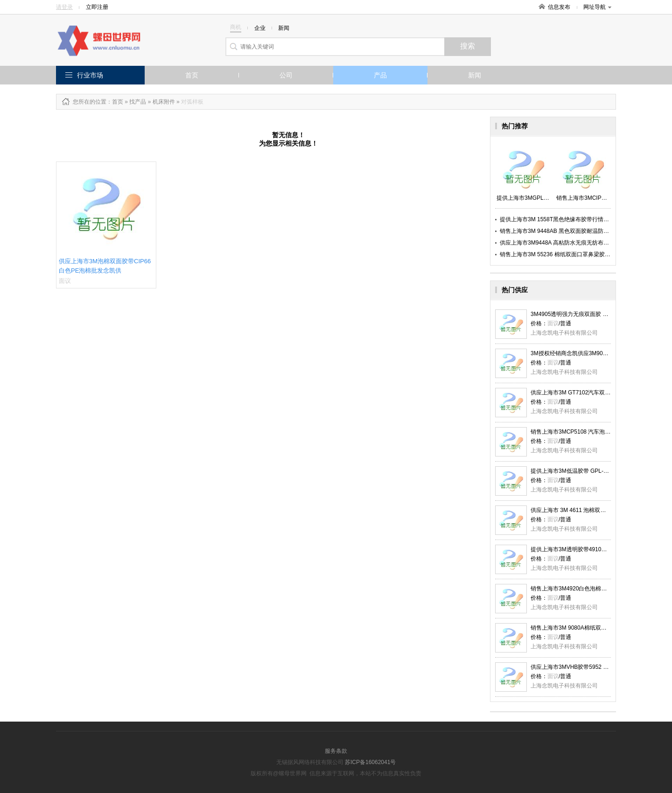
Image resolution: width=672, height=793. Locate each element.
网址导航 (597, 7)
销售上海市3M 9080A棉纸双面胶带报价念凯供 (588, 628)
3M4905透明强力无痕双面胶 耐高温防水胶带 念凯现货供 (601, 314)
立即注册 (97, 7)
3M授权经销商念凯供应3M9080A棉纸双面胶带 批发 (595, 353)
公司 (286, 75)
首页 (192, 75)
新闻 (475, 75)
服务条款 (336, 751)
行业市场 (90, 75)
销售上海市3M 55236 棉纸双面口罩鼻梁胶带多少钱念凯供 (572, 254)
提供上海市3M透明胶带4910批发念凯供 (580, 549)
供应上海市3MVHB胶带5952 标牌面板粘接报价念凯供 (598, 667)
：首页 (115, 102)
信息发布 (559, 7)
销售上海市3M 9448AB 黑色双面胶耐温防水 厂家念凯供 (569, 231)
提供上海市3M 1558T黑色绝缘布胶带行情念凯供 (560, 219)
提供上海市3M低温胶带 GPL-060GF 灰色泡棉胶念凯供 (599, 471)
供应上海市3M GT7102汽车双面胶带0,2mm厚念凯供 (596, 393)
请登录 (64, 7)
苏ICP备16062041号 (370, 762)
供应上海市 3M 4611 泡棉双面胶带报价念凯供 (588, 510)
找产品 (138, 102)
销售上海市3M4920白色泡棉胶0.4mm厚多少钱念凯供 (597, 589)
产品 (380, 75)
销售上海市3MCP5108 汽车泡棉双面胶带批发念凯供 (596, 432)
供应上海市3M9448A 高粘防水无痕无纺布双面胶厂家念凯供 (574, 243)
